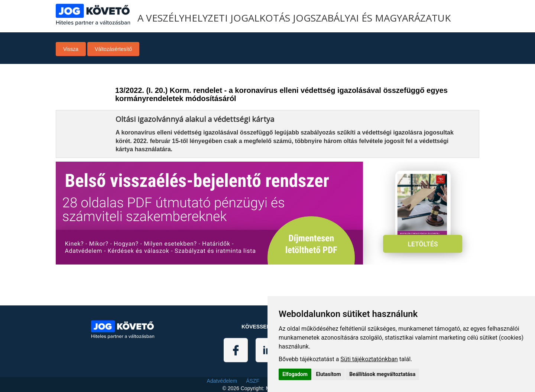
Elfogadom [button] (295, 374)
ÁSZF (253, 381)
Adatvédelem (222, 381)
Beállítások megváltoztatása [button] (382, 374)
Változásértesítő (113, 49)
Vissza (71, 49)
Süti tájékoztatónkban (369, 359)
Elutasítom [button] (328, 374)
